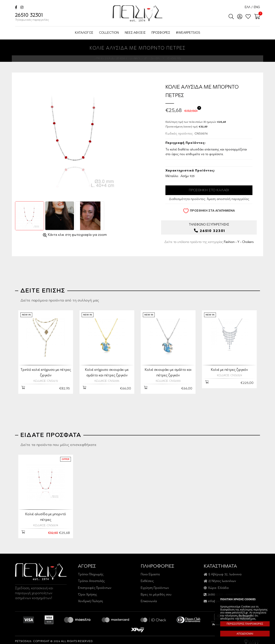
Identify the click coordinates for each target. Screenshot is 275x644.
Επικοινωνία (149, 599)
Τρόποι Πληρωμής (91, 572)
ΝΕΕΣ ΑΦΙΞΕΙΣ (135, 33)
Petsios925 (137, 13)
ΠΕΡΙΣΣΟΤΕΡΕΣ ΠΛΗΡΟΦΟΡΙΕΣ (245, 624)
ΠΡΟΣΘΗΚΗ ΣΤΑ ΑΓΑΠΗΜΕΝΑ (209, 211)
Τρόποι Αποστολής (91, 578)
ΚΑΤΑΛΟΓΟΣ (84, 33)
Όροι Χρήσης (87, 592)
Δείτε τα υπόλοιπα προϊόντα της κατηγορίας (209, 242)
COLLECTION (109, 33)
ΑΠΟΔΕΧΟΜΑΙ (245, 634)
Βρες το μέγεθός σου (156, 592)
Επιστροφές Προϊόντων (95, 585)
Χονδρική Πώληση (90, 599)
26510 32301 (32, 18)
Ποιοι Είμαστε (150, 572)
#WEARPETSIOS (188, 33)
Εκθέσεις (147, 578)
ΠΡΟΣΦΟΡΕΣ (161, 33)
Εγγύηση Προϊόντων (155, 585)
